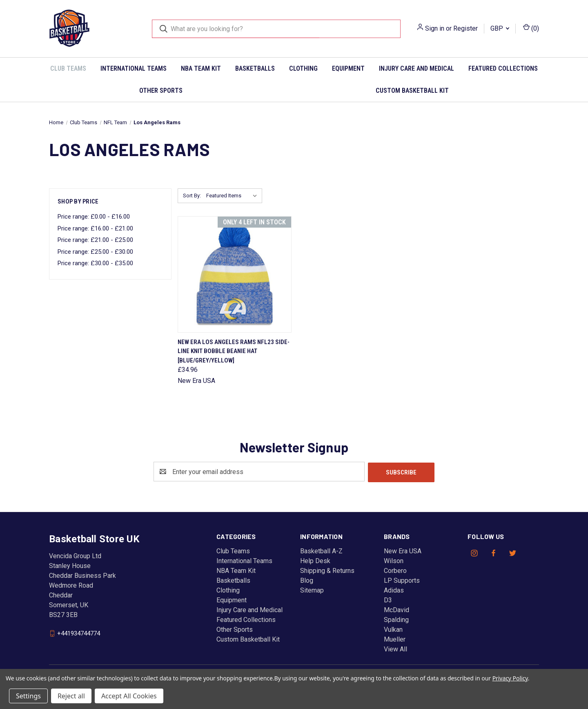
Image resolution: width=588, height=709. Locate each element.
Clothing (303, 68)
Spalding (396, 619)
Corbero (395, 570)
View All (395, 648)
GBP (500, 28)
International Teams (134, 68)
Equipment (348, 68)
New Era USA (403, 550)
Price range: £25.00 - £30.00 (95, 252)
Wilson (394, 560)
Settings (28, 696)
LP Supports (402, 580)
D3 (388, 599)
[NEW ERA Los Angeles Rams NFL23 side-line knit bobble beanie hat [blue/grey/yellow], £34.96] (235, 274)
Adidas (394, 589)
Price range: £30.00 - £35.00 (95, 263)
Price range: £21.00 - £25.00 (95, 240)
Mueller (395, 639)
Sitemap (312, 589)
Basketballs (255, 68)
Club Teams (68, 68)
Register (465, 28)
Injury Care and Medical (416, 68)
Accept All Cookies (129, 696)
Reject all (71, 696)
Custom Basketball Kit (412, 91)
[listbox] (233, 196)
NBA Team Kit (201, 68)
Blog (307, 580)
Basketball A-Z (321, 550)
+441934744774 (79, 633)
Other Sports (161, 91)
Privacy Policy (510, 678)
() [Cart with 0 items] (531, 28)
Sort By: (192, 196)
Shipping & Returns (327, 570)
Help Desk (315, 560)
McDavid (396, 609)
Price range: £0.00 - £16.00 (94, 217)
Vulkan (393, 629)
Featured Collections (503, 68)
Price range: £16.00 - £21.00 (95, 228)
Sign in (435, 28)
